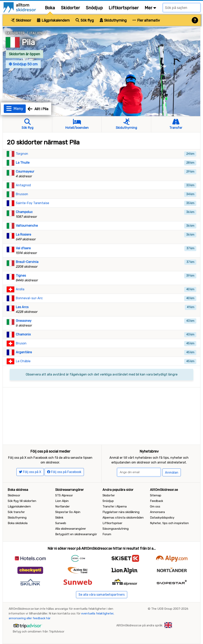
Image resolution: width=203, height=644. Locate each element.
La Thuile (23, 163)
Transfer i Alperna (115, 506)
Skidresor (21, 20)
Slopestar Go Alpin (68, 512)
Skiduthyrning (113, 20)
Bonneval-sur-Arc (29, 298)
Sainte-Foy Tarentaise (32, 203)
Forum (107, 534)
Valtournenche (27, 226)
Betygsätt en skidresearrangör (76, 534)
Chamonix (23, 334)
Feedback (157, 501)
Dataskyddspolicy (162, 518)
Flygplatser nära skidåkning (121, 512)
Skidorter (70, 8)
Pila (28, 42)
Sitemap (156, 495)
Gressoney (24, 321)
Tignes (21, 276)
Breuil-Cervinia (27, 262)
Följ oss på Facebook (64, 472)
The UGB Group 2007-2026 (170, 609)
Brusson (22, 194)
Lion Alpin (62, 501)
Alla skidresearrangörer (71, 529)
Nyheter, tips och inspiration (169, 523)
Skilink (59, 518)
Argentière (24, 352)
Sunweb (61, 523)
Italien (36, 33)
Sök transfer (16, 512)
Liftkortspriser (124, 8)
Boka (50, 8)
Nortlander (62, 506)
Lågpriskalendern (53, 20)
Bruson (21, 343)
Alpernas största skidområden (123, 518)
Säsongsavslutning (116, 529)
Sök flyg (85, 20)
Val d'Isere (23, 248)
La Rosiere (23, 235)
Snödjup (94, 8)
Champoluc (24, 212)
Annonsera (157, 512)
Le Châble (23, 361)
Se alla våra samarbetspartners (102, 595)
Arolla (20, 289)
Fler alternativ (146, 20)
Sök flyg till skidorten (22, 501)
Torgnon (22, 154)
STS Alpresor (64, 495)
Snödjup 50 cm (23, 64)
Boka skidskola (18, 523)
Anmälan (172, 472)
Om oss (155, 506)
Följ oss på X (30, 472)
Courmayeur (25, 172)
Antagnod (23, 185)
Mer (150, 8)
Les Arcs (22, 307)
